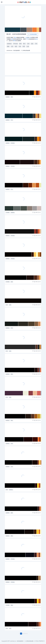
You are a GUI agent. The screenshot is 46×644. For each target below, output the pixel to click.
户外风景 (8, 212)
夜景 (12, 97)
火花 (30, 37)
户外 (28, 39)
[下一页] (27, 634)
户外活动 (15, 44)
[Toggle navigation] (2, 2)
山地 (28, 46)
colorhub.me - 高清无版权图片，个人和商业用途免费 (22, 641)
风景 (24, 46)
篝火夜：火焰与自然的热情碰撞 (16, 34)
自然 (12, 39)
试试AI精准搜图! (32, 34)
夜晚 (8, 46)
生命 (37, 39)
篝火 (15, 37)
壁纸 (14, 41)
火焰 (27, 37)
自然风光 (9, 44)
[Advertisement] (23, 64)
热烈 (16, 46)
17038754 (41, 641)
